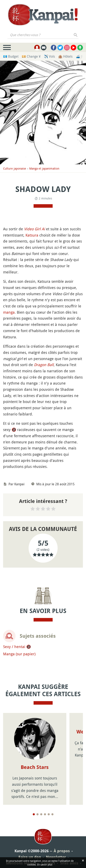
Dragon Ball (44, 365)
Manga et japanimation (44, 168)
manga (9, 312)
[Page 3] (41, 814)
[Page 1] (34, 814)
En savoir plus (45, 864)
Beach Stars (35, 767)
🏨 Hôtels (65, 56)
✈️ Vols (49, 56)
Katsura (32, 235)
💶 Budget (11, 56)
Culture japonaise (15, 168)
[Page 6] (52, 814)
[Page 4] (45, 814)
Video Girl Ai (35, 229)
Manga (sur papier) (19, 654)
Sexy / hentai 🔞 (17, 647)
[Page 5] (49, 814)
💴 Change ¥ (31, 56)
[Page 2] (38, 814)
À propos (62, 851)
